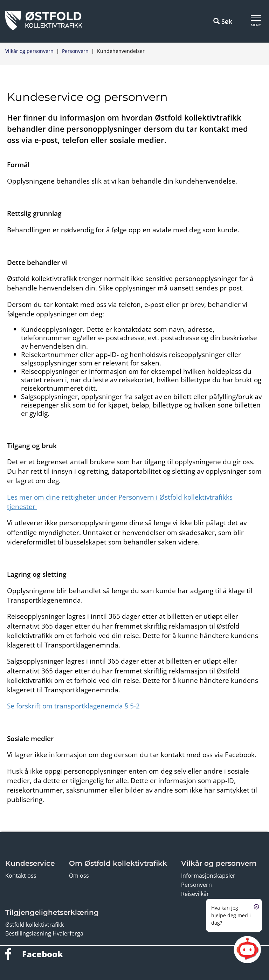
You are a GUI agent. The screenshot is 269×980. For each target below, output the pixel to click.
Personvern (75, 51)
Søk (223, 21)
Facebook (43, 954)
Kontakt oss (21, 876)
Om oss (79, 876)
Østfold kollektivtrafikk (35, 925)
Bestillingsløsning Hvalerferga (44, 933)
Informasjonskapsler (208, 876)
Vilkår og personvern (29, 51)
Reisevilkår (195, 894)
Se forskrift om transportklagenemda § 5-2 (73, 706)
